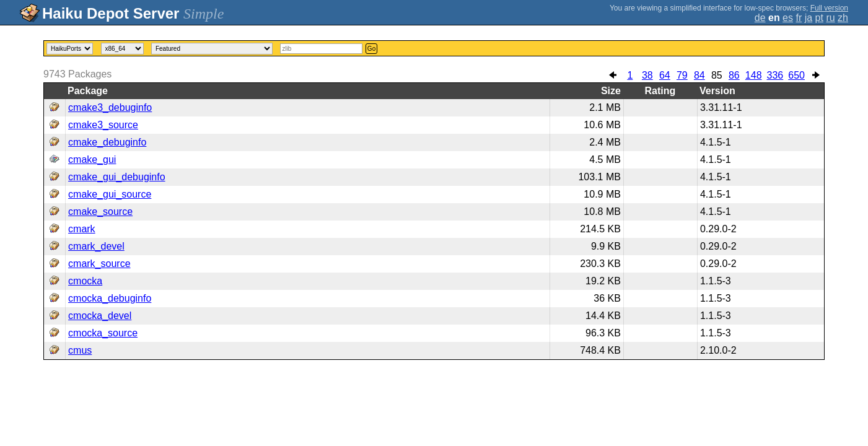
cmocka (85, 281)
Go (371, 49)
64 (665, 75)
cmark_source (99, 264)
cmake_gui (92, 160)
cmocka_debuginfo (110, 298)
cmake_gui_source (110, 194)
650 (796, 75)
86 (734, 75)
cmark (82, 229)
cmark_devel (96, 246)
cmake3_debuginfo (110, 107)
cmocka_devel (100, 316)
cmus (80, 350)
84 (699, 75)
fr (799, 18)
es (788, 18)
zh (843, 18)
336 (775, 75)
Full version (829, 8)
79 (682, 75)
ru (830, 18)
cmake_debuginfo (107, 142)
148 (754, 75)
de (760, 18)
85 (717, 75)
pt (819, 18)
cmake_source (100, 212)
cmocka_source (103, 333)
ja (809, 18)
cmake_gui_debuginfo (117, 177)
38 (647, 75)
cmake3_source (103, 125)
